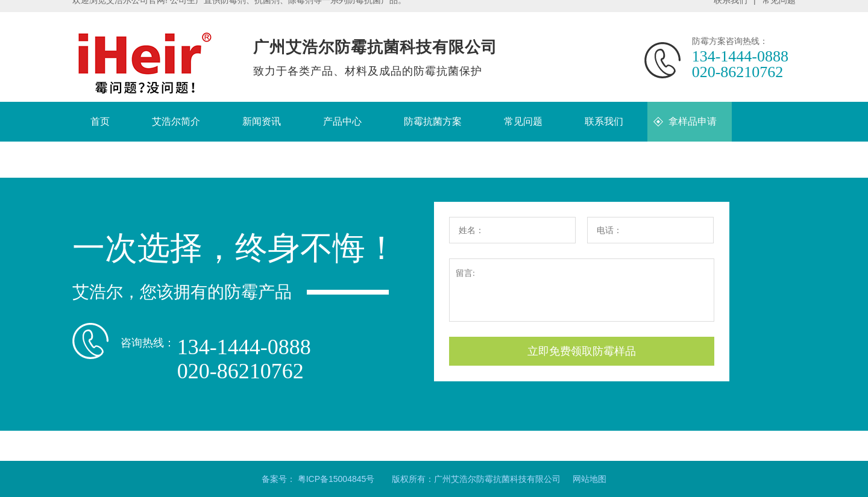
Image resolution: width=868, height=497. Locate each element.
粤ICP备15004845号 (336, 479)
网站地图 (590, 479)
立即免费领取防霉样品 (582, 351)
